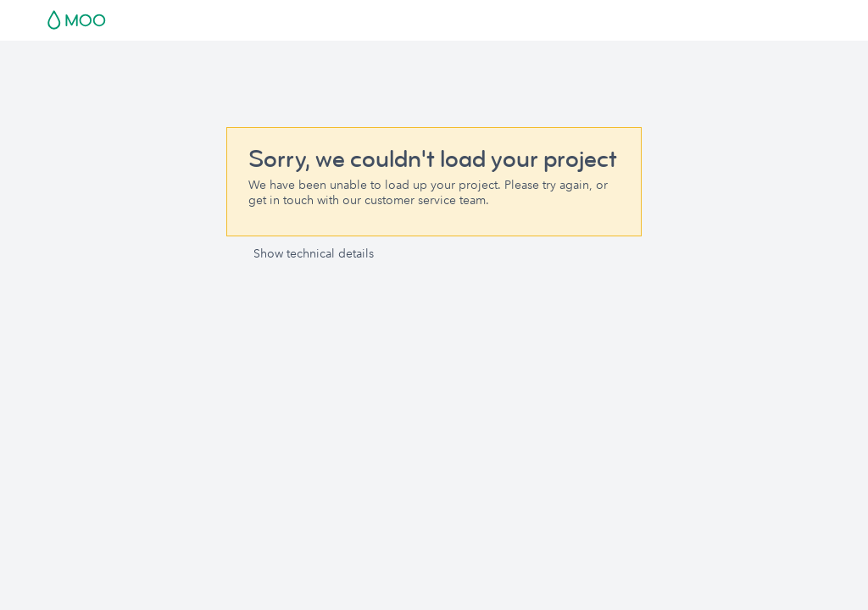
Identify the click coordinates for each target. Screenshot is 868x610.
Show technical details (314, 253)
